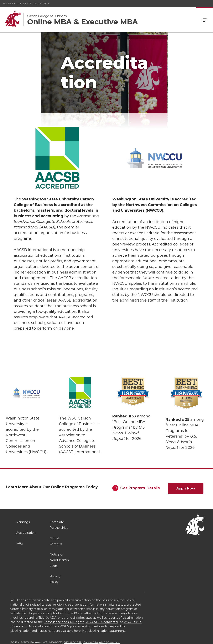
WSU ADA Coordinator (102, 604)
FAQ (19, 525)
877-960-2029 (73, 624)
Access (146, 638)
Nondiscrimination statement (104, 612)
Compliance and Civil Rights (64, 604)
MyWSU (177, 638)
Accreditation (26, 514)
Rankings (23, 504)
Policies (162, 638)
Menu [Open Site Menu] (205, 20)
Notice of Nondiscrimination (59, 542)
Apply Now (186, 470)
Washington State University (26, 3)
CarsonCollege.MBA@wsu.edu (102, 624)
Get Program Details (140, 470)
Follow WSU (196, 638)
